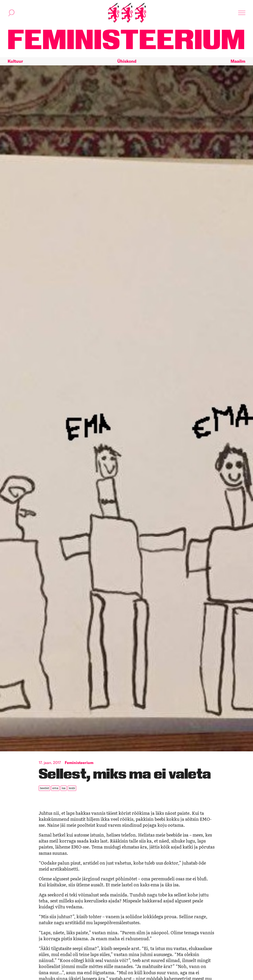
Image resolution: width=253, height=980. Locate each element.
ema (55, 788)
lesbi (72, 788)
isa (64, 788)
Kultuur (15, 61)
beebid (44, 788)
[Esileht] (127, 13)
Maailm (238, 61)
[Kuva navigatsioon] (242, 13)
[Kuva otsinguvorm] (11, 13)
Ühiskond (127, 61)
